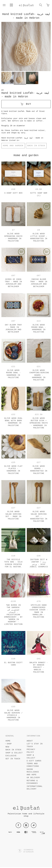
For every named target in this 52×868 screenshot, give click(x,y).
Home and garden (13, 146)
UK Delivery (33, 778)
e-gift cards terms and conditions (34, 764)
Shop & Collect (14, 754)
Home (8, 742)
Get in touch (13, 760)
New (7, 748)
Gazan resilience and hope (33, 773)
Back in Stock (36, 146)
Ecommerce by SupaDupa (29, 852)
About (30, 742)
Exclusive (11, 757)
